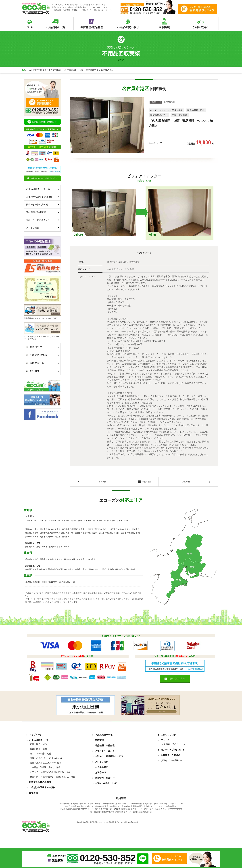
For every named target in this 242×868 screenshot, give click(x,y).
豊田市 (65, 538)
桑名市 (28, 583)
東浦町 (138, 534)
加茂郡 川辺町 (101, 570)
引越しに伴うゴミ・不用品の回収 (46, 759)
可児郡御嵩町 (51, 570)
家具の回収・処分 (196, 110)
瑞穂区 (74, 521)
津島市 (127, 530)
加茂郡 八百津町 (115, 570)
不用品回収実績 (42, 70)
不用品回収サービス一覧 (43, 189)
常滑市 (28, 534)
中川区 (88, 521)
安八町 (50, 560)
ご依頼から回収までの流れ (43, 197)
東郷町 (78, 534)
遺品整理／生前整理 (43, 212)
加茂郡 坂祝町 (129, 570)
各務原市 (29, 570)
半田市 (45, 548)
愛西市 (28, 530)
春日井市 (66, 530)
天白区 (127, 521)
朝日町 (66, 583)
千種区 (30, 521)
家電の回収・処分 (38, 750)
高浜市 (50, 538)
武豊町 (37, 548)
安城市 (28, 538)
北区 (42, 521)
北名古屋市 (52, 534)
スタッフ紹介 (43, 228)
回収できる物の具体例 (43, 204)
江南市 (98, 530)
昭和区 (66, 521)
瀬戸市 (113, 530)
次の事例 (186, 482)
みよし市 (69, 534)
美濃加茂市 (39, 570)
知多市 (120, 530)
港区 (95, 521)
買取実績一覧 (42, 363)
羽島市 (43, 560)
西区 (47, 521)
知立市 (58, 538)
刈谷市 (43, 538)
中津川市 (62, 570)
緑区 (113, 521)
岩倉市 (58, 530)
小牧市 (105, 530)
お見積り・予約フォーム (173, 745)
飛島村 (94, 534)
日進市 (43, 534)
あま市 (61, 534)
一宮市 (35, 530)
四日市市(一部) (55, 583)
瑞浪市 (71, 570)
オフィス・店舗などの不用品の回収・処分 (50, 773)
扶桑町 (131, 534)
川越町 (73, 583)
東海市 (135, 530)
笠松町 (35, 560)
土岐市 (90, 570)
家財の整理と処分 (159, 115)
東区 (36, 521)
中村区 (54, 521)
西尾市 (52, 548)
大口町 (124, 534)
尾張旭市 (75, 530)
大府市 (83, 530)
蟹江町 (109, 534)
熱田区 (81, 521)
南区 (100, 521)
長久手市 (86, 534)
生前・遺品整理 (180, 115)
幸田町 (67, 548)
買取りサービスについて (43, 220)
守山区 (107, 521)
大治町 (102, 534)
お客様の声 (42, 347)
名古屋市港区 (58, 70)
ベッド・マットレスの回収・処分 (167, 110)
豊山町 (116, 534)
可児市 (83, 560)
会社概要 (42, 371)
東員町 (45, 583)
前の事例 (102, 482)
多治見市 (92, 560)
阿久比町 (29, 548)
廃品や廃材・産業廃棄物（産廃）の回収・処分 (52, 778)
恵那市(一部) (80, 570)
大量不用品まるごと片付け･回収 (45, 764)
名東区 (120, 521)
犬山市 (50, 530)
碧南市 (59, 548)
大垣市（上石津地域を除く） (67, 560)
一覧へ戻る (144, 482)
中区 (60, 521)
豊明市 (35, 534)
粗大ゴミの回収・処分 (41, 754)
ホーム (27, 70)
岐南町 (28, 560)
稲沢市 (43, 530)
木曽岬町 (36, 583)
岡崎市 (35, 538)
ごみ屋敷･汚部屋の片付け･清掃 (45, 768)
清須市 (91, 530)
